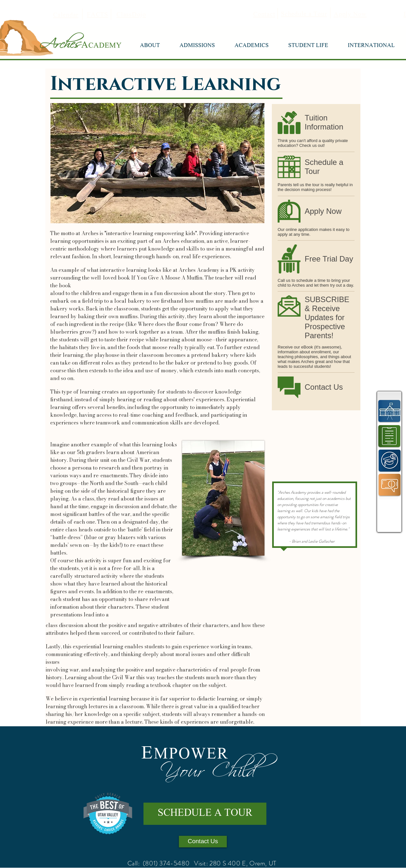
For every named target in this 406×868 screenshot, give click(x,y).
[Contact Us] (203, 842)
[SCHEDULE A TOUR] (205, 814)
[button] (150, 46)
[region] (389, 410)
